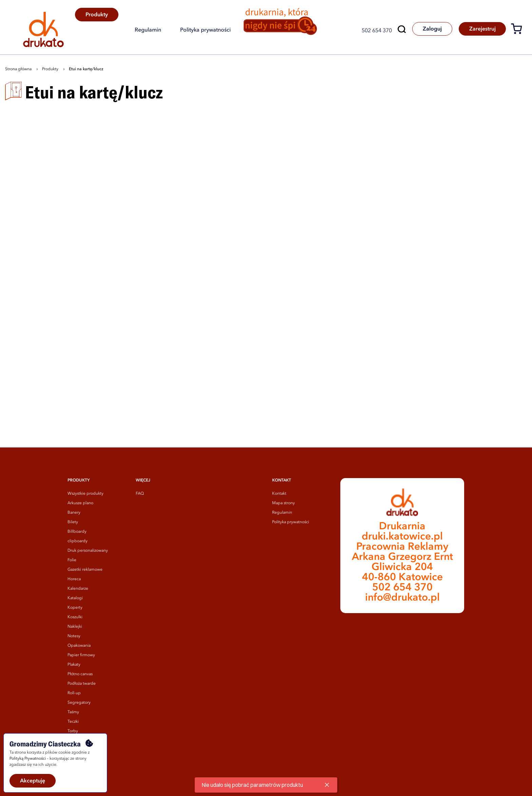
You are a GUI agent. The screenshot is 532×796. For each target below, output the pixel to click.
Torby (73, 731)
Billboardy (77, 532)
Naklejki (75, 627)
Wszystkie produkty (85, 494)
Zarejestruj (482, 29)
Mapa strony (283, 503)
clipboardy (78, 541)
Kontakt (279, 494)
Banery (74, 513)
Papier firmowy (81, 655)
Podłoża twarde (82, 684)
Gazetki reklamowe (85, 570)
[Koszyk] (519, 30)
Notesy (74, 636)
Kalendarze (78, 589)
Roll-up (74, 693)
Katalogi (75, 598)
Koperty (75, 608)
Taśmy (73, 712)
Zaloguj (432, 29)
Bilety (73, 522)
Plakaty (74, 665)
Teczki (73, 722)
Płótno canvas (80, 674)
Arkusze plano (80, 503)
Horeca (74, 579)
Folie (72, 560)
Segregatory (79, 703)
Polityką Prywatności (28, 759)
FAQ (140, 494)
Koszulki (75, 617)
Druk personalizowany (88, 551)
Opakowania (79, 646)
